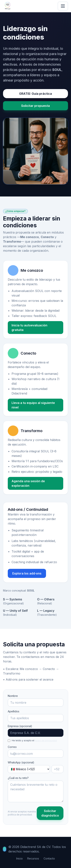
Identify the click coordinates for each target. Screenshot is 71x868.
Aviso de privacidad (46, 740)
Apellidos (14, 711)
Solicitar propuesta (35, 106)
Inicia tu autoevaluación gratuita (29, 328)
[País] (29, 769)
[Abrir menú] (63, 6)
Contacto (49, 858)
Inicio (20, 858)
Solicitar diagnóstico (50, 813)
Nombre (13, 696)
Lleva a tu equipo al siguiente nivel (33, 405)
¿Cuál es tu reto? (18, 778)
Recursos (33, 858)
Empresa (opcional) (20, 726)
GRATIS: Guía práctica (35, 94)
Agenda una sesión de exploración (28, 483)
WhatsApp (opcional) (21, 762)
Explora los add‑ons (27, 573)
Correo (12, 747)
